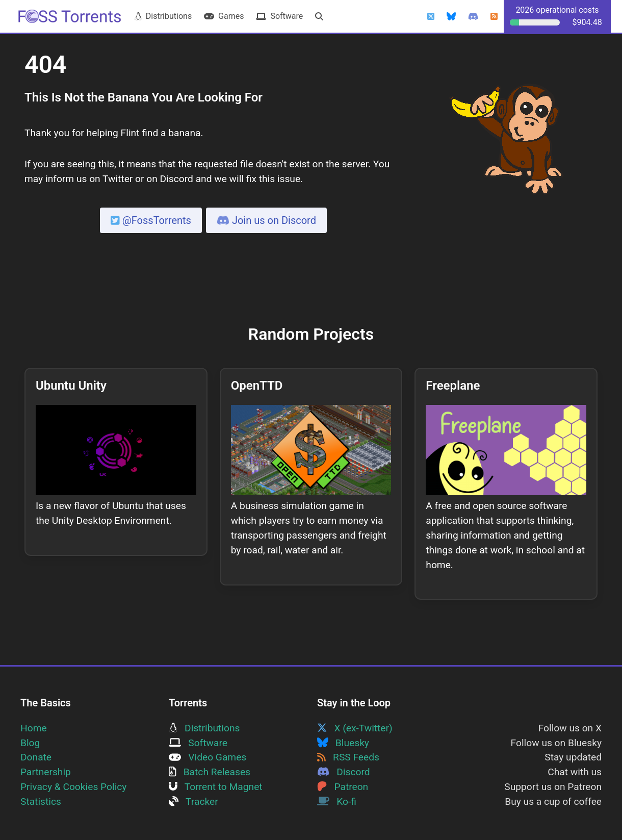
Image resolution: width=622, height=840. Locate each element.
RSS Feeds (348, 757)
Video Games (208, 757)
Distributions (163, 16)
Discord (344, 772)
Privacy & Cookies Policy (73, 787)
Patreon (343, 787)
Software (279, 16)
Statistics (41, 801)
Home (34, 728)
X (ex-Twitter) (355, 728)
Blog (30, 743)
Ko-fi (337, 801)
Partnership (46, 772)
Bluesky (343, 743)
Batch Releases (210, 772)
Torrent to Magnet (216, 787)
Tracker (193, 801)
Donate (36, 757)
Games (224, 16)
